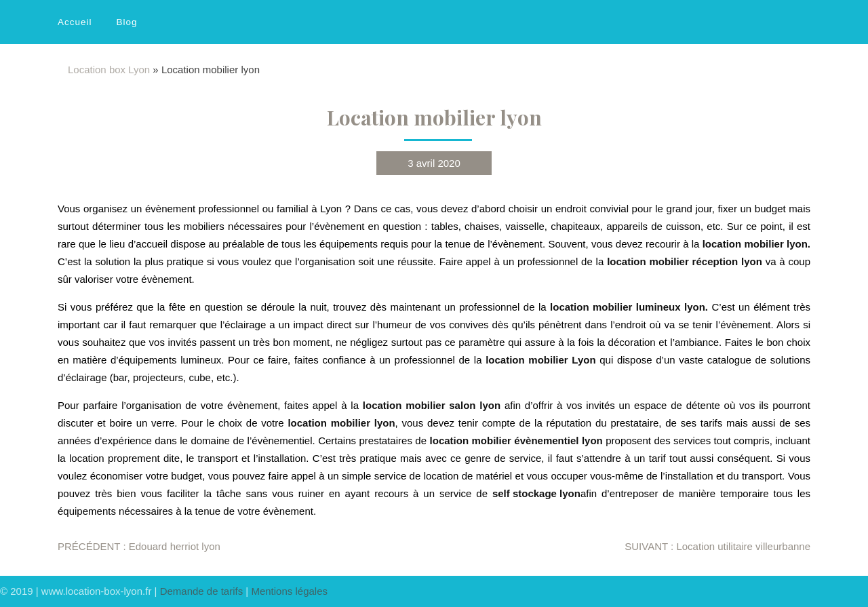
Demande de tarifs (202, 591)
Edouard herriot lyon (139, 546)
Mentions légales (289, 591)
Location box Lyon (109, 70)
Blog (127, 22)
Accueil (75, 22)
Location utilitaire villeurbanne (717, 546)
